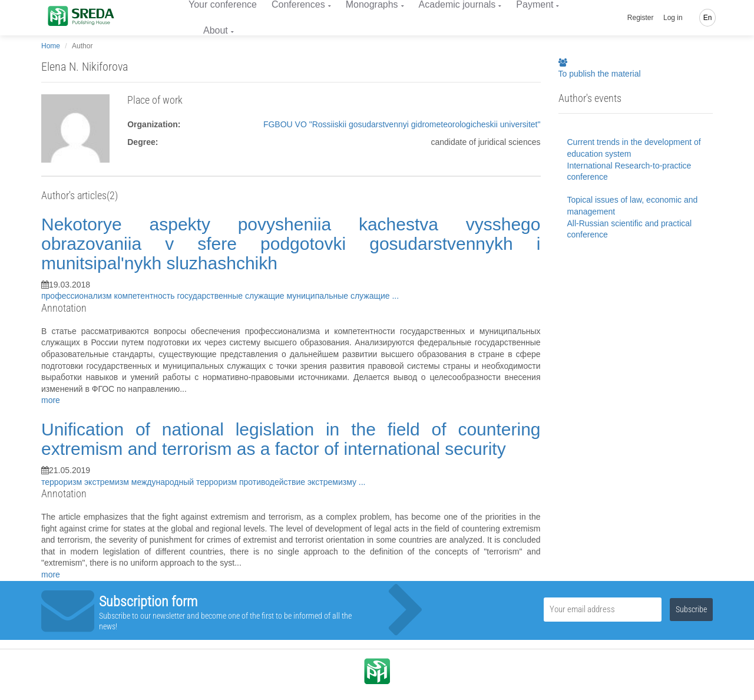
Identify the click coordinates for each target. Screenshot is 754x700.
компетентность (146, 296)
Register (641, 18)
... (395, 296)
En (708, 18)
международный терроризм (185, 482)
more (51, 400)
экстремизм (108, 482)
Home (51, 46)
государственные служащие (232, 296)
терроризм (63, 482)
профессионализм (78, 296)
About (216, 30)
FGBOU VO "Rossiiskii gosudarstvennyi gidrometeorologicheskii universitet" (402, 124)
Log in (673, 18)
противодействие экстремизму (299, 482)
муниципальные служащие (339, 296)
